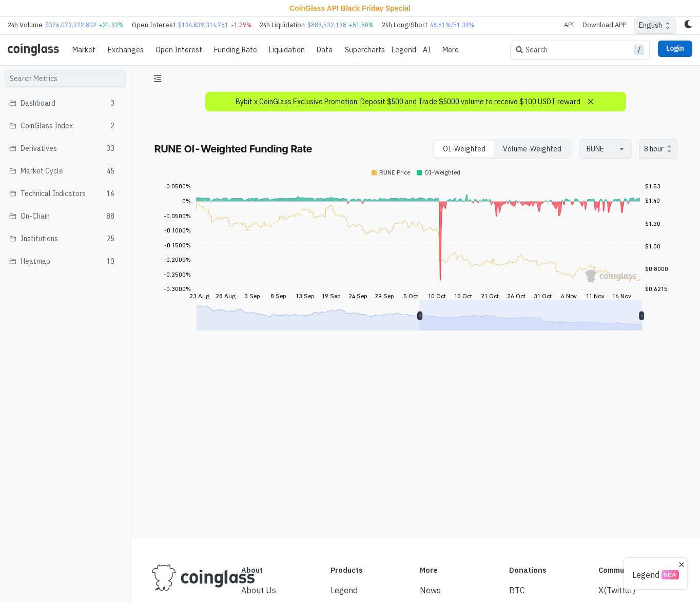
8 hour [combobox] (654, 149)
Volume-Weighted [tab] (532, 149)
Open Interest (179, 50)
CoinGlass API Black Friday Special (350, 8)
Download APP (604, 25)
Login (675, 48)
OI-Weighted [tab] (464, 149)
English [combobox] (650, 25)
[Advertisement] (416, 493)
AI (427, 50)
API (569, 25)
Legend (404, 50)
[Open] (622, 149)
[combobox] (600, 149)
